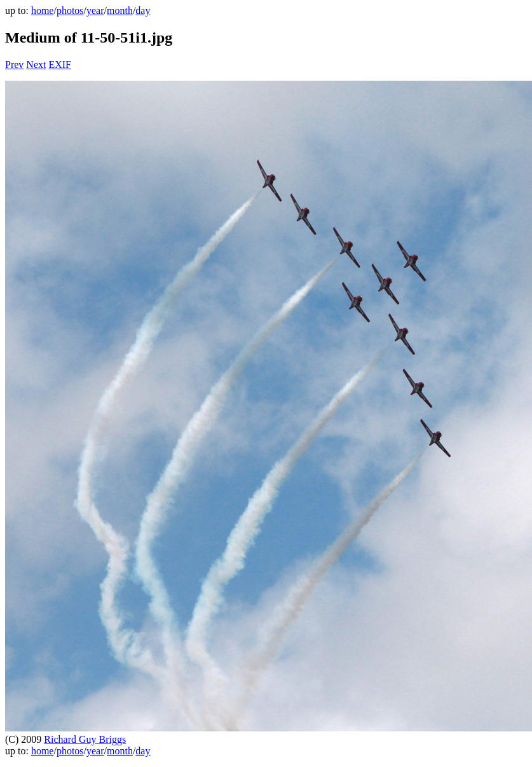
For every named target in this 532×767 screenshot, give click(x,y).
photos (70, 10)
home (43, 10)
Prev (14, 64)
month (120, 10)
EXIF (60, 64)
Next (36, 64)
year (95, 10)
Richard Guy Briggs (85, 739)
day (143, 10)
